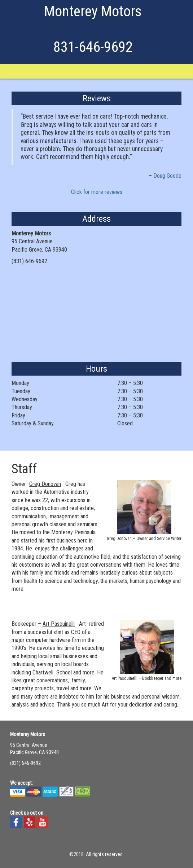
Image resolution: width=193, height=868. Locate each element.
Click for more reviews (97, 192)
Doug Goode (167, 176)
